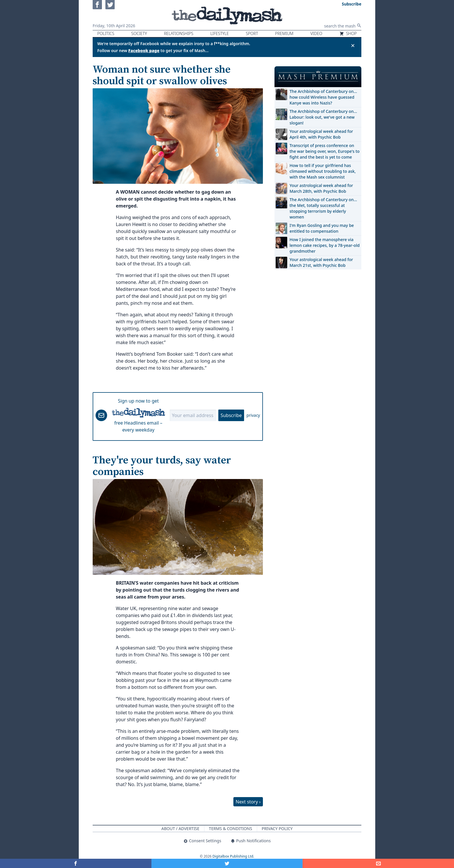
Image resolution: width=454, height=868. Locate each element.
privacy (253, 415)
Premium (284, 33)
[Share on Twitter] (227, 863)
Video (316, 33)
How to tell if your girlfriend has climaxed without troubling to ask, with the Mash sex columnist (323, 171)
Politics (106, 33)
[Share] (378, 863)
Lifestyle (219, 33)
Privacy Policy (277, 828)
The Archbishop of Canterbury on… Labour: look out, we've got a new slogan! (323, 117)
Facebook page (144, 51)
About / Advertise (180, 828)
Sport (252, 33)
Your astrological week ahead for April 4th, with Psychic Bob (321, 134)
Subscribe (231, 415)
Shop (348, 33)
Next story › (248, 802)
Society (139, 33)
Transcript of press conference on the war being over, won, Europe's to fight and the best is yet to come (325, 151)
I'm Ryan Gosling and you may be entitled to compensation (322, 228)
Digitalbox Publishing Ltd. (233, 856)
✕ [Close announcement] (353, 45)
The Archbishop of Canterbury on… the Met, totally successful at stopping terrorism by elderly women (323, 208)
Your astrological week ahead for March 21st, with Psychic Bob (321, 262)
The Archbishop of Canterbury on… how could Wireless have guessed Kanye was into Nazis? (323, 97)
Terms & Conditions (231, 828)
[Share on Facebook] (76, 863)
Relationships (179, 33)
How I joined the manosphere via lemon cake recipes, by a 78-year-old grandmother (325, 245)
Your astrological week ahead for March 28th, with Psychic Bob (321, 188)
